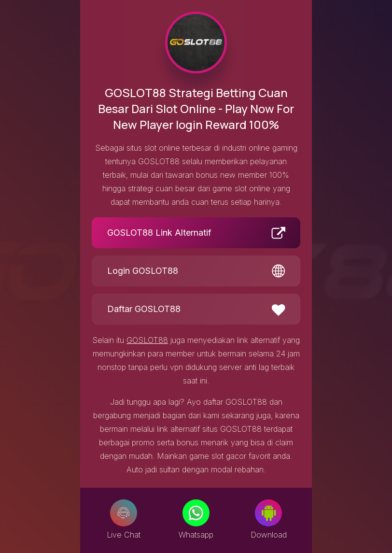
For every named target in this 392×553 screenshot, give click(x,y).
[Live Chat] (124, 513)
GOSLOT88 (147, 340)
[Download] (268, 513)
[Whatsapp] (196, 513)
